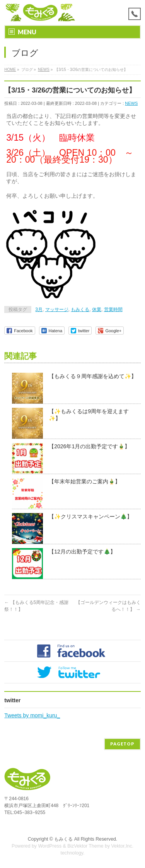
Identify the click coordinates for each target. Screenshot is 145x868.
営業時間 (113, 310)
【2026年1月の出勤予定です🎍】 (89, 446)
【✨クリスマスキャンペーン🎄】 (90, 516)
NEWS (131, 103)
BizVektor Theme (85, 846)
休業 (97, 310)
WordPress (50, 846)
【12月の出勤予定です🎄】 (82, 552)
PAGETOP (122, 744)
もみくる (80, 310)
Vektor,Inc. (123, 846)
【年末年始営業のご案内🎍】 (84, 481)
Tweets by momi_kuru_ (32, 715)
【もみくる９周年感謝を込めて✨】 (93, 376)
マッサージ (57, 310)
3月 (39, 310)
